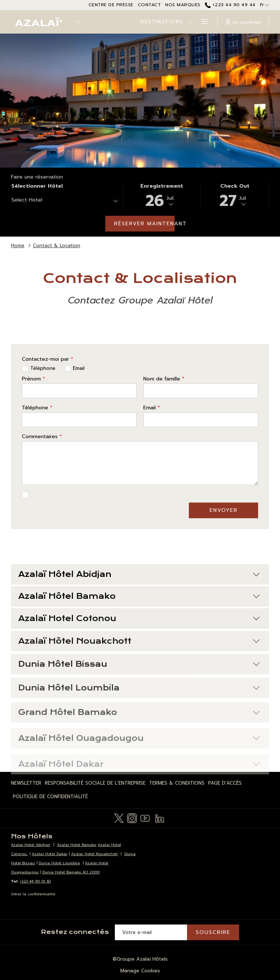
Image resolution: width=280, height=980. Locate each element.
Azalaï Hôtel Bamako (139, 612)
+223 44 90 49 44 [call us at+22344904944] (230, 5)
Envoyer (224, 523)
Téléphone (37, 420)
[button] (162, 195)
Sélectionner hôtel (37, 186)
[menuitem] (27, 783)
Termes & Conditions (177, 783)
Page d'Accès (225, 783)
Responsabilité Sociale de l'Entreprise (95, 783)
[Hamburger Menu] (202, 22)
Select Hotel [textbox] (27, 200)
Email (152, 420)
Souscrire (213, 932)
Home (18, 246)
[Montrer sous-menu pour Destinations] (190, 22)
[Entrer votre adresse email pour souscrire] (151, 932)
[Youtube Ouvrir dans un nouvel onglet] (145, 818)
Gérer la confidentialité (33, 894)
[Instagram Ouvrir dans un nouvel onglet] (132, 818)
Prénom (34, 391)
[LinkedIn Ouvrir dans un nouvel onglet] (160, 818)
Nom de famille (164, 391)
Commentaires (42, 449)
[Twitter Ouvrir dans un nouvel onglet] (119, 818)
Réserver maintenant (144, 224)
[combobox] (64, 201)
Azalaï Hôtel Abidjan (139, 587)
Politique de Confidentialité (50, 797)
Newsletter (26, 783)
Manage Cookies (140, 971)
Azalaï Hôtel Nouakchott (139, 662)
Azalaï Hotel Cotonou (139, 638)
